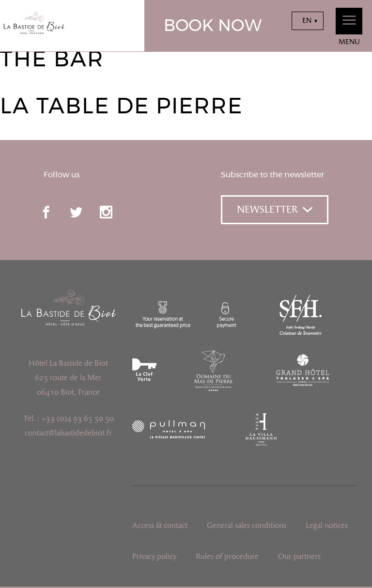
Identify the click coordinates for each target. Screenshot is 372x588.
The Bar (52, 60)
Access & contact (160, 526)
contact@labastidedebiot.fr (68, 433)
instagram (106, 212)
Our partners (299, 557)
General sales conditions (247, 526)
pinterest (136, 212)
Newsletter (275, 210)
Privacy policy (154, 557)
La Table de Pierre (121, 107)
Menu (349, 27)
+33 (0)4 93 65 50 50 (78, 418)
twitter (76, 212)
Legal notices (327, 526)
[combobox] (308, 21)
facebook (46, 212)
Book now (213, 26)
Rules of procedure (227, 557)
